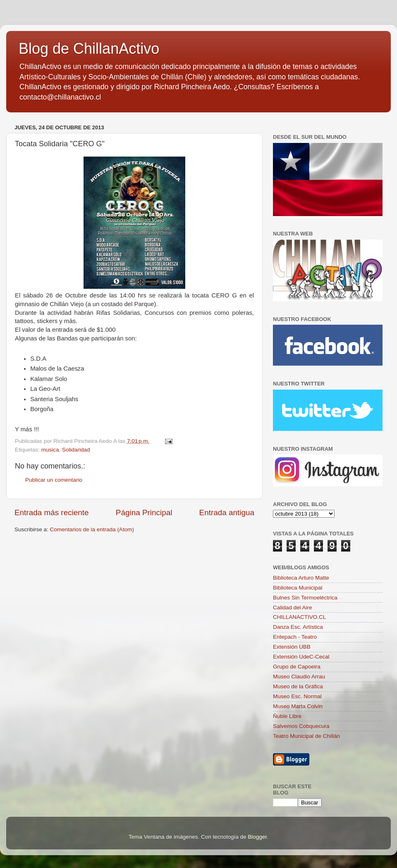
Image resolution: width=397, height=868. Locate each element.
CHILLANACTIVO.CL (299, 617)
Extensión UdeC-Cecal (301, 657)
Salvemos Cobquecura (301, 726)
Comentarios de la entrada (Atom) (92, 529)
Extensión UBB (292, 647)
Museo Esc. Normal (297, 696)
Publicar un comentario (54, 480)
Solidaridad (76, 450)
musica (50, 450)
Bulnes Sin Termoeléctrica (305, 598)
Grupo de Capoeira (297, 667)
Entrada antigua (227, 512)
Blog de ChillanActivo (89, 49)
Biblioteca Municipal (298, 588)
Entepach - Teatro (295, 637)
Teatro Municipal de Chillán (306, 736)
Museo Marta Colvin (298, 706)
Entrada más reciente (52, 512)
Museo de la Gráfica (298, 686)
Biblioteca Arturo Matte (301, 578)
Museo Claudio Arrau (299, 677)
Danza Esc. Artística (298, 627)
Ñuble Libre (287, 716)
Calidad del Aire (293, 608)
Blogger (257, 837)
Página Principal (144, 512)
